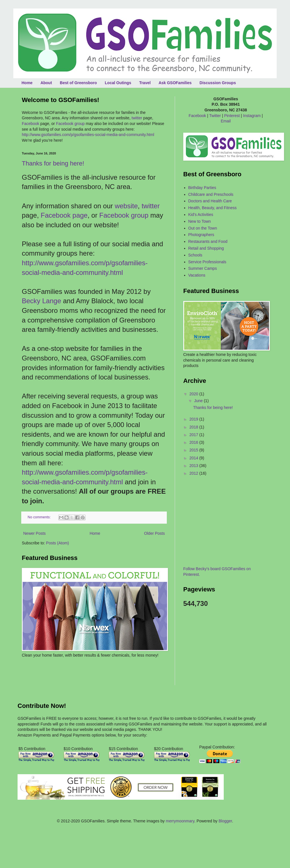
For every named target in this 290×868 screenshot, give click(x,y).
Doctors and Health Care (210, 201)
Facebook (30, 124)
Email (226, 121)
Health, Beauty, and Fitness (213, 208)
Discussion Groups (218, 83)
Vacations (197, 275)
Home (27, 83)
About (46, 83)
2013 (194, 466)
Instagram (252, 116)
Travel (145, 83)
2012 (194, 473)
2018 (194, 427)
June (199, 401)
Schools (195, 255)
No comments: (40, 517)
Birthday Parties (202, 188)
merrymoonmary (180, 821)
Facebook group (70, 124)
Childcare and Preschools (211, 194)
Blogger (225, 821)
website (126, 206)
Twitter (215, 116)
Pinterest (232, 116)
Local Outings (118, 83)
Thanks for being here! (53, 163)
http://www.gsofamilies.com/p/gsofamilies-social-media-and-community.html (88, 135)
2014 (194, 458)
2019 (194, 419)
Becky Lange (41, 301)
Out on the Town (203, 228)
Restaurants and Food (208, 241)
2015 (194, 450)
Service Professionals (207, 262)
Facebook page (64, 215)
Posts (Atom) (58, 543)
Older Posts (154, 533)
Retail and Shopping (206, 248)
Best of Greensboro (78, 83)
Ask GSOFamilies (175, 83)
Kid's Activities (201, 215)
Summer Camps (203, 268)
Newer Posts (34, 533)
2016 (194, 442)
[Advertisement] (55, 675)
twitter (137, 118)
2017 (194, 435)
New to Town (200, 221)
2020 (194, 394)
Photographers (201, 235)
